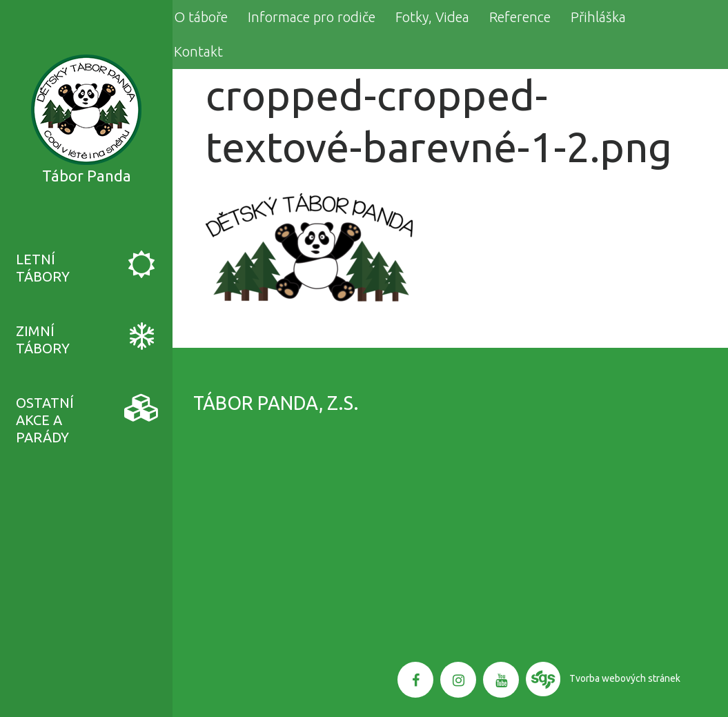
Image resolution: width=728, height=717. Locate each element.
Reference (520, 17)
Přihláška (598, 17)
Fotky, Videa (432, 17)
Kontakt (198, 51)
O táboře (201, 17)
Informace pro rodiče (312, 17)
